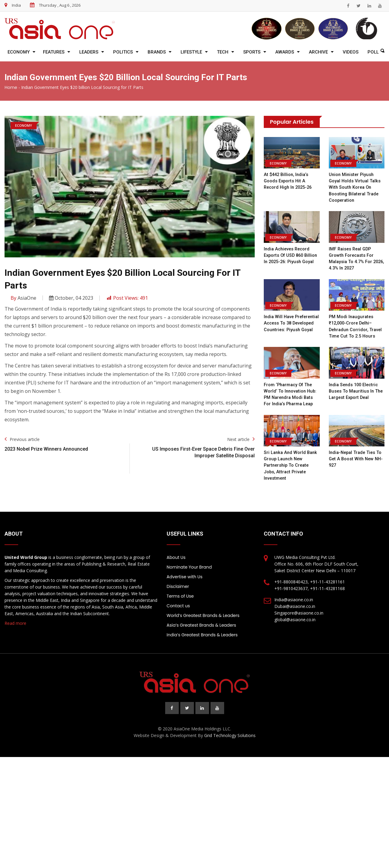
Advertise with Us (185, 575)
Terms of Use (180, 595)
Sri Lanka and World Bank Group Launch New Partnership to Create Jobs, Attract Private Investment (291, 464)
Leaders (89, 52)
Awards (285, 52)
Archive (318, 52)
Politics (123, 52)
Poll (373, 52)
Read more (15, 622)
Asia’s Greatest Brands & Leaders (201, 624)
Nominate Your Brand (189, 566)
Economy (19, 52)
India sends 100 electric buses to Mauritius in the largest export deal (357, 390)
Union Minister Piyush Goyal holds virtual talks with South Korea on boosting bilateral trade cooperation (356, 187)
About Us (176, 556)
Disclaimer (178, 585)
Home (11, 87)
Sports (252, 52)
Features (54, 52)
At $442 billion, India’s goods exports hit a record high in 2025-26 (289, 181)
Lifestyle (191, 52)
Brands (157, 52)
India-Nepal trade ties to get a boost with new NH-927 (356, 458)
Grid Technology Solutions (230, 734)
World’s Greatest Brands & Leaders (203, 614)
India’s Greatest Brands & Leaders (202, 633)
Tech (223, 52)
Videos (351, 52)
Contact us (178, 604)
